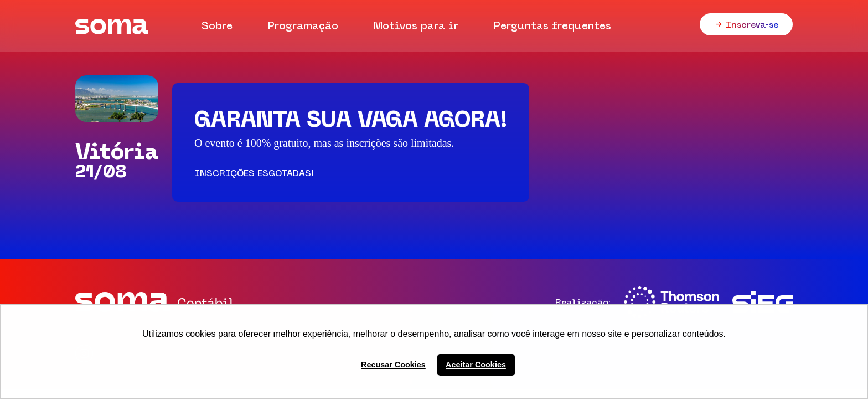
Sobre (217, 25)
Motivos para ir (416, 25)
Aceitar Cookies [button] (476, 365)
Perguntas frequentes (552, 25)
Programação (303, 25)
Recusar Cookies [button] (393, 365)
